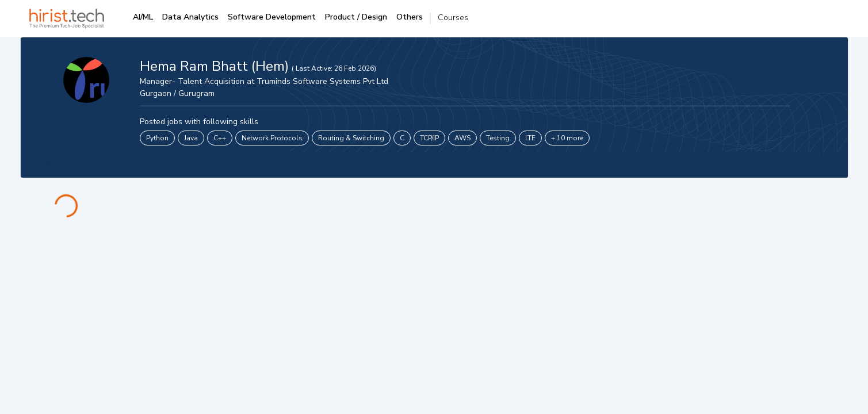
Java (191, 138)
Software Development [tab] (272, 17)
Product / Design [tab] (356, 17)
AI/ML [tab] (143, 17)
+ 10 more (567, 138)
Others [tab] (410, 17)
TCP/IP (429, 138)
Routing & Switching (351, 138)
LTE (530, 138)
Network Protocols (272, 138)
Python (157, 138)
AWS (462, 138)
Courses (453, 18)
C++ (220, 138)
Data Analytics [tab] (190, 17)
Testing (498, 138)
